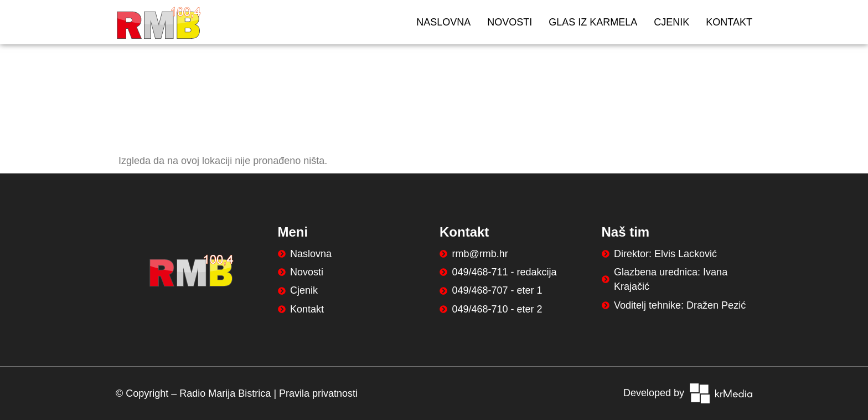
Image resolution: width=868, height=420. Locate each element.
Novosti (510, 22)
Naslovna (443, 22)
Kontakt (729, 22)
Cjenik (671, 22)
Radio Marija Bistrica (225, 393)
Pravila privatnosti (318, 393)
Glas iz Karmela (593, 22)
